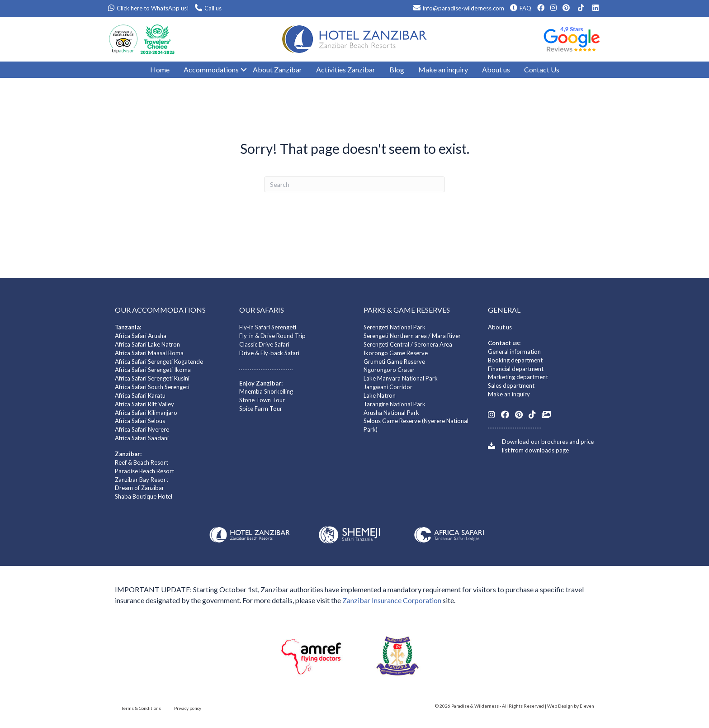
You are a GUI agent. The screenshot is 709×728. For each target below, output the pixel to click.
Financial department (516, 369)
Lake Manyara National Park (401, 378)
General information (514, 352)
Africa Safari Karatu (140, 395)
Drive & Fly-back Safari (269, 353)
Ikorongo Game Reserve (396, 353)
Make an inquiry (443, 69)
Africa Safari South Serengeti (152, 387)
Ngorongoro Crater (389, 370)
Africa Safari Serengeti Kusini (152, 378)
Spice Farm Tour (261, 409)
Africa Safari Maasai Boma (149, 353)
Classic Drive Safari (264, 344)
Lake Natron (380, 395)
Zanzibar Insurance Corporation (392, 600)
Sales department (511, 385)
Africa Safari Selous (140, 421)
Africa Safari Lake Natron (147, 344)
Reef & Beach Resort (142, 462)
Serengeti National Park (395, 327)
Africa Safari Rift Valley (144, 404)
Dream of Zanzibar (139, 488)
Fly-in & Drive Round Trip (272, 336)
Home (160, 69)
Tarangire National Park (395, 404)
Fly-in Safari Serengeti (268, 327)
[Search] (354, 184)
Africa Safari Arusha (141, 336)
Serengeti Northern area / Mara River (412, 336)
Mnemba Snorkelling (266, 391)
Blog (397, 69)
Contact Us (542, 69)
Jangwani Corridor (388, 387)
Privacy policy (188, 708)
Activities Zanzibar (346, 69)
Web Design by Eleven (571, 706)
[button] (239, 70)
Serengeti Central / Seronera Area (408, 344)
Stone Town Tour (262, 400)
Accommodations (211, 69)
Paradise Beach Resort (144, 471)
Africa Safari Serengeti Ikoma (153, 370)
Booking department (515, 360)
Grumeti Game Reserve (394, 362)
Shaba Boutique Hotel (144, 496)
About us (496, 69)
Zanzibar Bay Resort (142, 480)
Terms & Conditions (141, 708)
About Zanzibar (277, 69)
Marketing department (518, 377)
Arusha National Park (391, 413)
